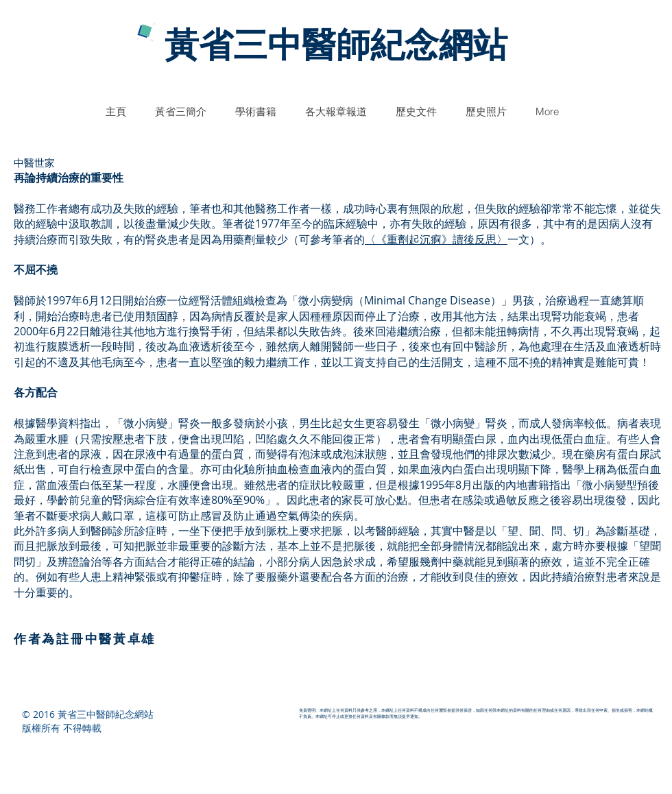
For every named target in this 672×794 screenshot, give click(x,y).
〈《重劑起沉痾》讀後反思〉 (436, 239)
